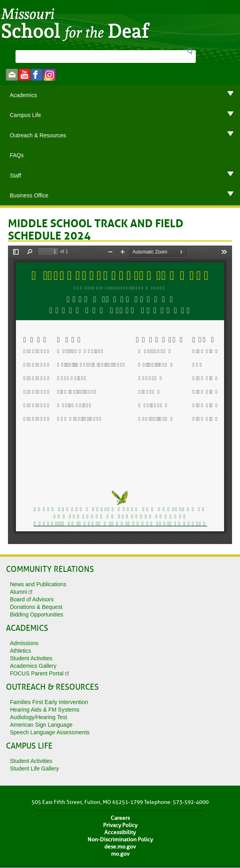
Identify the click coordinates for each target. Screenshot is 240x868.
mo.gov (120, 854)
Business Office (125, 195)
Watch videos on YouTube (24, 75)
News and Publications (38, 584)
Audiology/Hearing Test (39, 717)
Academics (125, 95)
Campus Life (125, 115)
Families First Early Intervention (49, 702)
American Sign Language (41, 725)
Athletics (20, 651)
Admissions (24, 643)
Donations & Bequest (36, 607)
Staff (125, 176)
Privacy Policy (120, 825)
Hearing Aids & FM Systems (45, 710)
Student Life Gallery (34, 769)
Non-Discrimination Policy (120, 840)
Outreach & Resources (125, 135)
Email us (12, 75)
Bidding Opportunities (37, 614)
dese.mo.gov (120, 847)
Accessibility (120, 832)
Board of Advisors (32, 599)
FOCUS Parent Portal (40, 673)
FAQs (17, 155)
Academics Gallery (33, 666)
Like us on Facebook (37, 75)
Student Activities (31, 658)
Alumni (22, 592)
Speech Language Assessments (50, 732)
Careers (120, 818)
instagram (49, 75)
